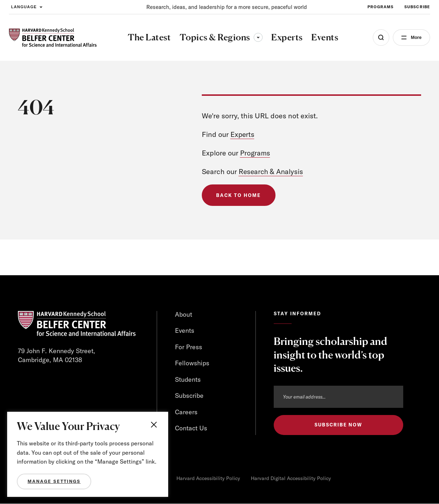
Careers (186, 412)
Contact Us (191, 429)
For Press (189, 347)
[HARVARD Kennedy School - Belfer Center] (53, 38)
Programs (255, 153)
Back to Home (239, 195)
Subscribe (189, 396)
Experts (243, 134)
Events (185, 331)
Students (188, 380)
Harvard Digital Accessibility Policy (291, 479)
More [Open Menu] (415, 38)
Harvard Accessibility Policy (208, 479)
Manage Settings (54, 481)
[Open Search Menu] (379, 38)
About (184, 314)
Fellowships (192, 363)
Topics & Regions (220, 37)
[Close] (155, 425)
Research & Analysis (272, 171)
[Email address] (338, 397)
